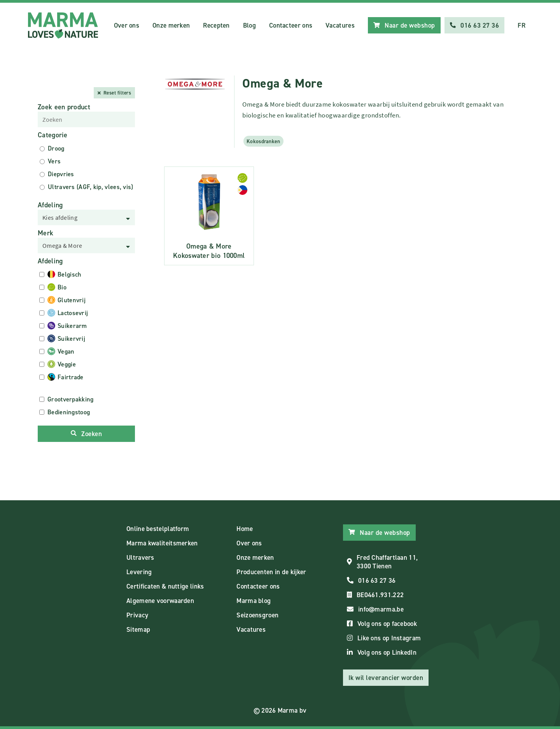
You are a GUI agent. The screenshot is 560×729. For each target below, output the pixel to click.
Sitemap (138, 629)
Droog (56, 148)
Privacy (137, 615)
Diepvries (61, 174)
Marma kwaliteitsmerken (162, 543)
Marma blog (254, 601)
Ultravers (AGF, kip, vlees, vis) (91, 187)
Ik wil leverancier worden (386, 678)
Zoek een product (64, 107)
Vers (54, 161)
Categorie (53, 135)
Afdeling (50, 205)
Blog (249, 25)
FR (521, 25)
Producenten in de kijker (271, 572)
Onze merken (171, 25)
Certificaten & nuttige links (165, 586)
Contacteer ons (291, 25)
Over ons (127, 25)
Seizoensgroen (257, 615)
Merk (45, 233)
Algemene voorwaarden (160, 601)
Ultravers (140, 557)
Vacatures (340, 25)
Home (245, 529)
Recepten (216, 25)
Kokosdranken (263, 141)
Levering (139, 572)
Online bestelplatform (158, 529)
